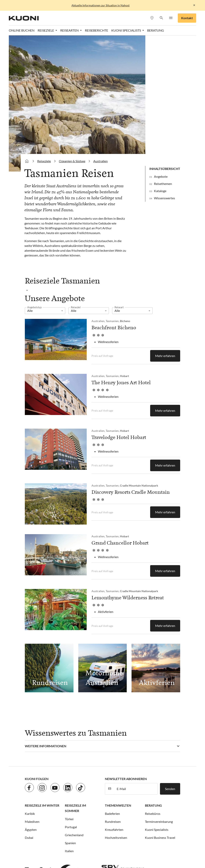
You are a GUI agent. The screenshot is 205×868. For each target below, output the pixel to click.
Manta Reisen (159, 824)
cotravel (65, 819)
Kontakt (187, 18)
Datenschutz (58, 761)
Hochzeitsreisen (116, 706)
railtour (118, 829)
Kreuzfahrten (114, 698)
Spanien (70, 712)
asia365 (50, 819)
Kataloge (160, 59)
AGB (93, 761)
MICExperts (33, 829)
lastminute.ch (136, 824)
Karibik (30, 682)
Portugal (71, 696)
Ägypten (31, 698)
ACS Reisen (33, 819)
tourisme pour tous (140, 829)
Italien (69, 720)
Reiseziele (44, 30)
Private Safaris (79, 829)
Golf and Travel (116, 819)
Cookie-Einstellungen (115, 761)
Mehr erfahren (165, 224)
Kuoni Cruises (81, 824)
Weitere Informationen (46, 615)
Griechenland (74, 704)
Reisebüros (153, 682)
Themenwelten (118, 674)
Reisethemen (163, 52)
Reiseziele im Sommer (75, 677)
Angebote (161, 45)
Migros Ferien (55, 829)
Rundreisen (113, 690)
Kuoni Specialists (157, 698)
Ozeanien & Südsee (72, 30)
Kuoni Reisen (58, 824)
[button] (161, 18)
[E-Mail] (136, 657)
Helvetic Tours (141, 819)
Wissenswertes (164, 67)
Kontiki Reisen (35, 824)
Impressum (79, 761)
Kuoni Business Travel (160, 706)
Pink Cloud (101, 829)
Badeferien (112, 682)
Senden (170, 657)
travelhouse (166, 829)
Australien (100, 30)
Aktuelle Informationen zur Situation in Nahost (100, 5)
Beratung (153, 674)
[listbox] (45, 179)
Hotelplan (162, 819)
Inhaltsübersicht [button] (165, 37)
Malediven (32, 690)
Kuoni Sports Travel (109, 824)
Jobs (43, 761)
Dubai (29, 706)
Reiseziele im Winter (42, 674)
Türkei (69, 688)
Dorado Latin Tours (88, 819)
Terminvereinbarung (159, 690)
